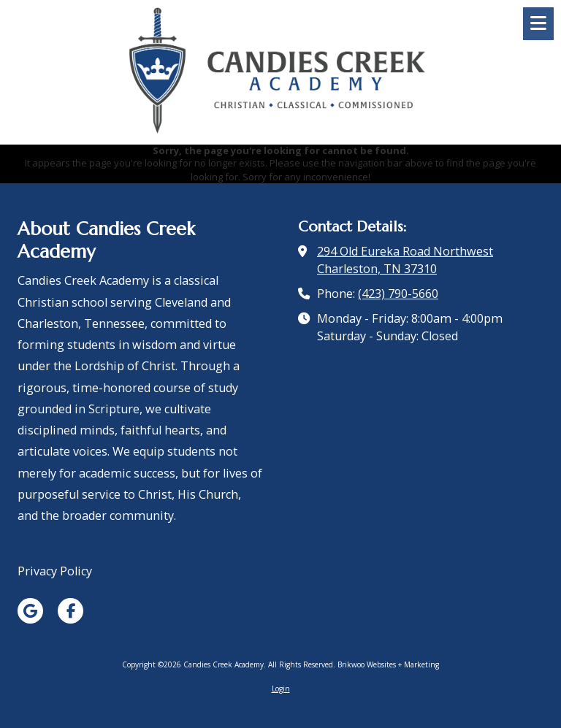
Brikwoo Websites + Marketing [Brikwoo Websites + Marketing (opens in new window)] (388, 664)
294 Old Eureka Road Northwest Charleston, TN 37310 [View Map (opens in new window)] (405, 260)
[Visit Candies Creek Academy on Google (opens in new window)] (30, 611)
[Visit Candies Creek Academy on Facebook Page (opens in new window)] (70, 611)
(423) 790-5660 (398, 294)
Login (281, 689)
